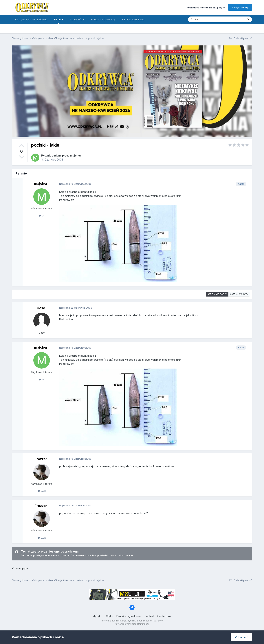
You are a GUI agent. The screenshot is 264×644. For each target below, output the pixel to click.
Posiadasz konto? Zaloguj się (206, 8)
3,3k (42, 491)
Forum (59, 21)
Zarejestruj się (240, 7)
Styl (110, 616)
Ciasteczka (164, 616)
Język (98, 616)
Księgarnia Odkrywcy (103, 19)
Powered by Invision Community (132, 624)
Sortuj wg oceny (217, 294)
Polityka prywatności (129, 616)
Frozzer (41, 459)
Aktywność (77, 19)
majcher (76, 156)
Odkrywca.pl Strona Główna (31, 19)
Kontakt (149, 616)
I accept (241, 637)
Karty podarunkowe (133, 19)
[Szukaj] (207, 19)
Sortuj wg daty (239, 294)
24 (42, 216)
